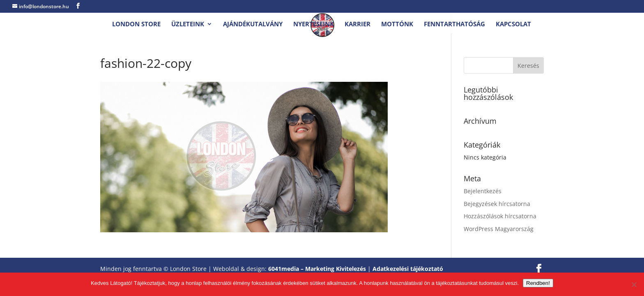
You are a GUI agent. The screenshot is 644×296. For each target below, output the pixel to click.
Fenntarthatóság (454, 24)
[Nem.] (634, 284)
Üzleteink (188, 24)
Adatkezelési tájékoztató (408, 269)
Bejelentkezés (483, 191)
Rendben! (538, 283)
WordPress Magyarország (499, 229)
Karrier (358, 24)
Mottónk (397, 24)
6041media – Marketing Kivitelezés (317, 269)
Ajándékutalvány (253, 24)
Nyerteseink (314, 24)
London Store (136, 24)
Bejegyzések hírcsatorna (497, 204)
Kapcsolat (513, 24)
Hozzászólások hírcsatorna (500, 216)
